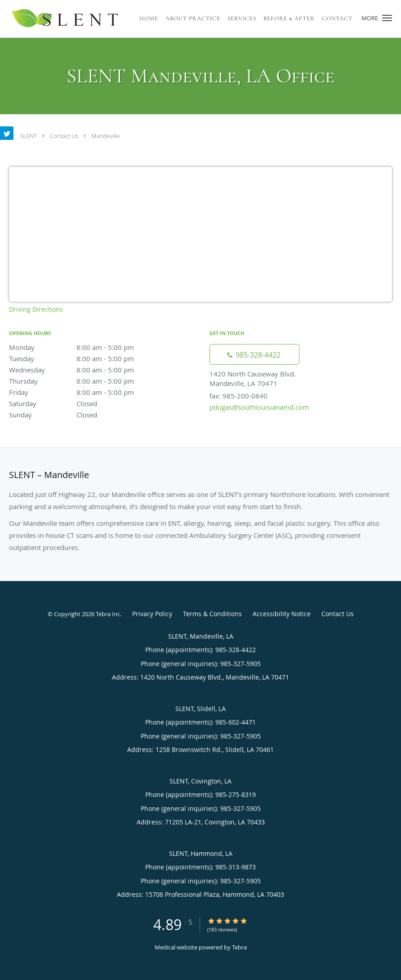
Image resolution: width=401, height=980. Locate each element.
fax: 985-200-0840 (238, 396)
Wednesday (88, 370)
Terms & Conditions (212, 614)
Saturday (88, 403)
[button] (387, 18)
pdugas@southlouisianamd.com (259, 407)
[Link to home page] (66, 19)
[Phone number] (254, 354)
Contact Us (64, 136)
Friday (88, 392)
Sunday (88, 415)
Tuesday (88, 358)
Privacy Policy (152, 614)
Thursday (88, 381)
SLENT (29, 136)
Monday (88, 347)
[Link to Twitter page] (7, 133)
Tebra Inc (108, 614)
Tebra (239, 947)
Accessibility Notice (282, 614)
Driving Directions (36, 309)
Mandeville (105, 136)
